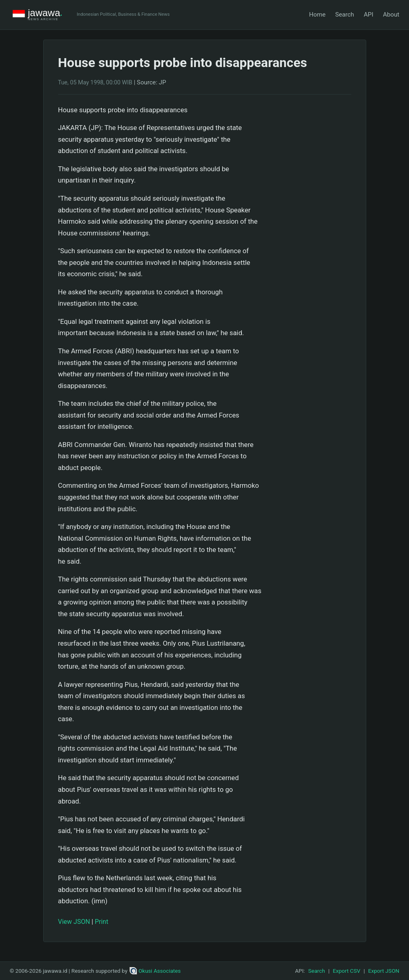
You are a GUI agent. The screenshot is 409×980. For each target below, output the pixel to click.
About (391, 15)
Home (317, 15)
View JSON (74, 922)
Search (345, 15)
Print (102, 922)
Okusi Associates (155, 971)
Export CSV (346, 971)
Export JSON (384, 971)
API (369, 15)
